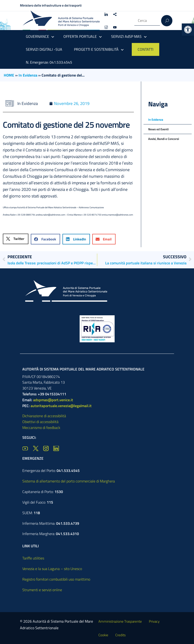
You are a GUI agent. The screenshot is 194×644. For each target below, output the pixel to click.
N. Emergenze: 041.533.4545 (49, 62)
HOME (9, 75)
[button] (188, 30)
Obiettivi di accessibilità (40, 422)
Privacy (154, 621)
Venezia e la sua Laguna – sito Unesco (52, 569)
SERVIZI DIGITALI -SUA (44, 49)
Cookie (103, 635)
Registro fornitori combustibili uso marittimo (56, 579)
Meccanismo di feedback (41, 428)
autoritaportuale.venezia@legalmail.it (61, 406)
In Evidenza (28, 75)
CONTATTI (145, 49)
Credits (120, 635)
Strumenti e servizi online (42, 590)
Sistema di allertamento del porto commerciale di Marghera (69, 481)
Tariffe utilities (33, 558)
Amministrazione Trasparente (120, 621)
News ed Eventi (158, 129)
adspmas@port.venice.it (53, 400)
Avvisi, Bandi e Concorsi (164, 139)
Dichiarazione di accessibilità (44, 416)
